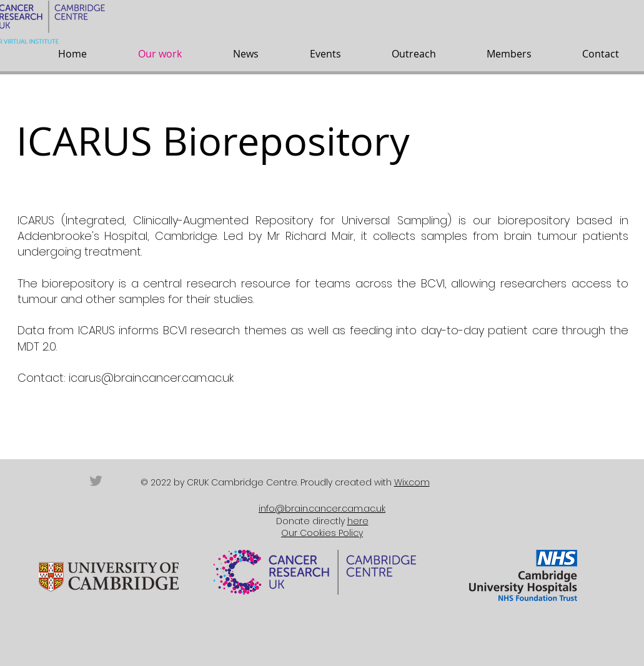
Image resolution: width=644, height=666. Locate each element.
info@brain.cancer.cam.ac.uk (322, 509)
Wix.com (412, 482)
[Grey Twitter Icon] (96, 481)
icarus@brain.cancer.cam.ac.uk (151, 378)
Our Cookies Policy (322, 533)
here (358, 521)
